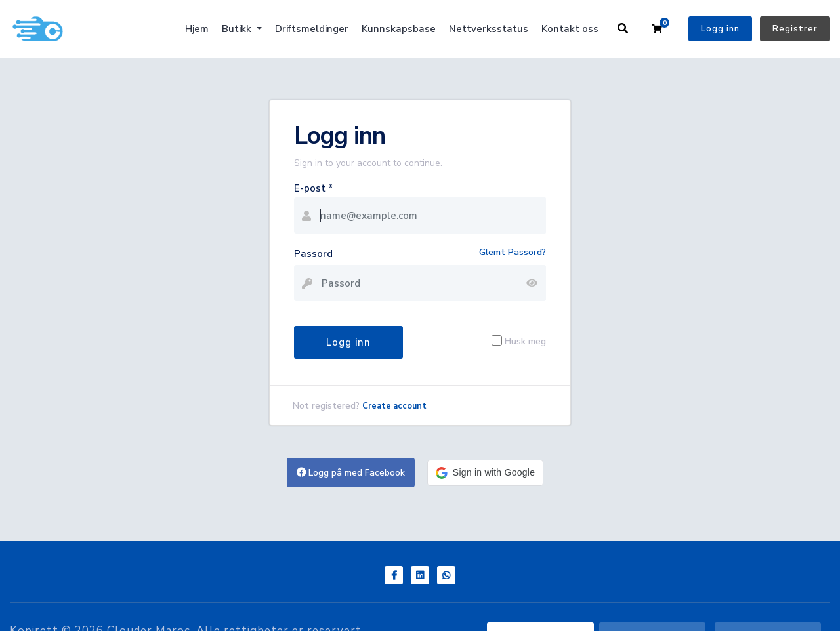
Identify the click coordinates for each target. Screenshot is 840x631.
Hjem (197, 29)
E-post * (314, 188)
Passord (313, 254)
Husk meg (525, 341)
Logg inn (720, 29)
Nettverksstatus (489, 29)
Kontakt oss (570, 29)
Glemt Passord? (513, 252)
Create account (394, 406)
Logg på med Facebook (351, 473)
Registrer (795, 29)
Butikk (238, 29)
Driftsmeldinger (312, 29)
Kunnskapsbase (399, 29)
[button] (485, 473)
